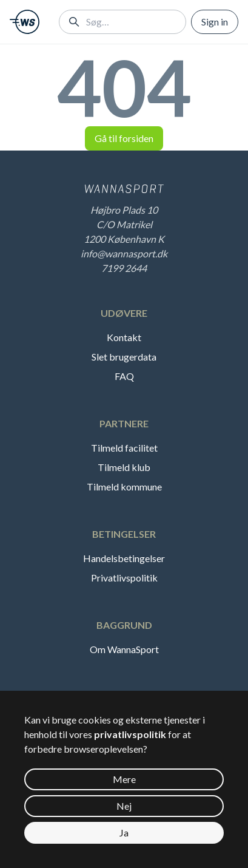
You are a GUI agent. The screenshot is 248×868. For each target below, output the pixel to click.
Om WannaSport (124, 649)
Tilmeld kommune (124, 487)
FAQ (124, 376)
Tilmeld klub (124, 467)
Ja (124, 832)
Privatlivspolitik (124, 578)
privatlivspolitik (130, 734)
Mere (124, 779)
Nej (124, 806)
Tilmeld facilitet (124, 448)
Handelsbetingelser (124, 558)
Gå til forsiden (124, 138)
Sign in (215, 22)
